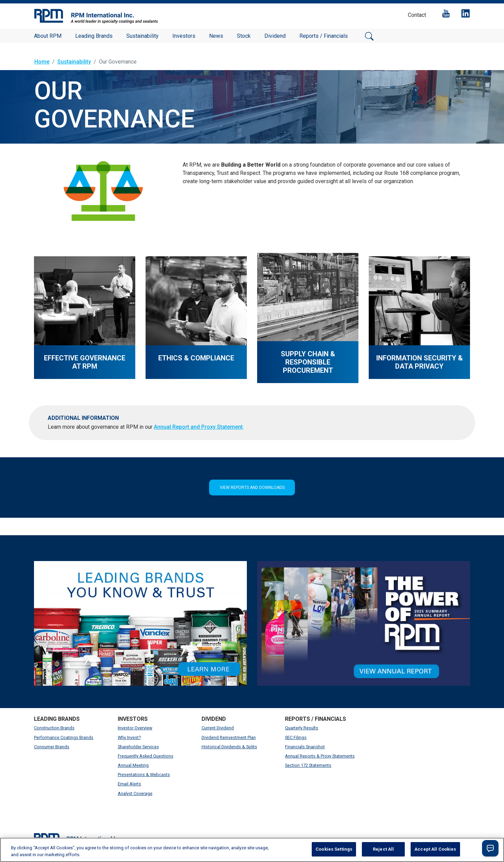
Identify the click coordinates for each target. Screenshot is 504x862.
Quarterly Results (302, 728)
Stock (244, 36)
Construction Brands (54, 728)
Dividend (275, 36)
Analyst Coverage (135, 793)
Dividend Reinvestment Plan (229, 737)
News (216, 36)
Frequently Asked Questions (146, 756)
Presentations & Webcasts (144, 775)
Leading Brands (94, 36)
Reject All (383, 849)
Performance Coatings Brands (64, 737)
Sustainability (142, 36)
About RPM (48, 36)
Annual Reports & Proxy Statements (320, 756)
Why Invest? (129, 737)
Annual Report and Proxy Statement (198, 427)
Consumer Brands (52, 747)
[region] (252, 850)
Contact (417, 15)
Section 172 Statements (308, 765)
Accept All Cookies (435, 849)
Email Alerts (129, 784)
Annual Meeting (133, 765)
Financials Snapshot (305, 747)
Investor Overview (135, 728)
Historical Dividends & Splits (229, 747)
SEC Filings (296, 737)
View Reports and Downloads (252, 488)
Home (42, 62)
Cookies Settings (334, 849)
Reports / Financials (324, 36)
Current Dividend (218, 728)
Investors (184, 36)
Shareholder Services (138, 747)
